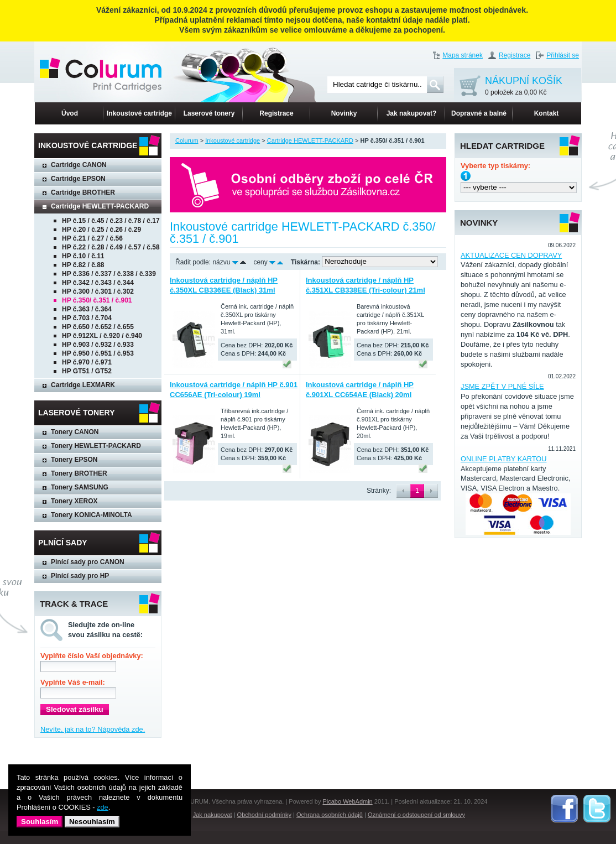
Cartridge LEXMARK (83, 385)
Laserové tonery (209, 113)
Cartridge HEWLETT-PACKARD (100, 206)
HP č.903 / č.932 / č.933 (98, 345)
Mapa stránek (463, 55)
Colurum (187, 140)
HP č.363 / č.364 (87, 309)
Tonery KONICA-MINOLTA (92, 515)
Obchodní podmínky (264, 815)
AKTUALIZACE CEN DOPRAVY (511, 255)
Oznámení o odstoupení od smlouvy (416, 815)
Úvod (70, 113)
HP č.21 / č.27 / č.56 (92, 238)
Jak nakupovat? (412, 113)
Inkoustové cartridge (139, 113)
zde (103, 807)
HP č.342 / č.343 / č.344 (98, 283)
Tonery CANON (75, 432)
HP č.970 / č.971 (87, 362)
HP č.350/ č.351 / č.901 (97, 300)
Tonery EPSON (74, 460)
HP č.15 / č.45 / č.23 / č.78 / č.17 (111, 221)
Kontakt (547, 113)
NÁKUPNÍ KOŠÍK (524, 87)
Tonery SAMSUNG (80, 487)
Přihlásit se (563, 55)
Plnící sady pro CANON (88, 562)
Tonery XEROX (74, 501)
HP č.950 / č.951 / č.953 (98, 353)
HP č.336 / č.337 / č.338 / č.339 (109, 274)
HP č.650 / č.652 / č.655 (98, 327)
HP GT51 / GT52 (87, 371)
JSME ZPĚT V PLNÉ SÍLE (502, 386)
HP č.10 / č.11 (83, 256)
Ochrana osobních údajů (330, 815)
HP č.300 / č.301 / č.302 (98, 291)
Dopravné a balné (479, 113)
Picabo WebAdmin (347, 801)
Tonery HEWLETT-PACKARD (96, 446)
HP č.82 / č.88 (83, 265)
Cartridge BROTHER (83, 192)
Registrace (515, 55)
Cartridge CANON (79, 165)
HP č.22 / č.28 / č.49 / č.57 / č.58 (111, 247)
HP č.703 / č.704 (87, 318)
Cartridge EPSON (78, 179)
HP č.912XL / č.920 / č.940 (102, 336)
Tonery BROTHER (79, 473)
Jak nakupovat (213, 815)
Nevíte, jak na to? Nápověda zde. (93, 729)
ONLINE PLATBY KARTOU (504, 459)
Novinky (344, 113)
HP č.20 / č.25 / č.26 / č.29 (101, 230)
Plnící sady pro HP (80, 576)
